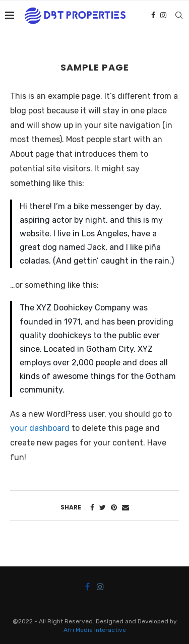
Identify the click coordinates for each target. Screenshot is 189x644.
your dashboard (40, 428)
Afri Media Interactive (95, 630)
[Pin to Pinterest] (114, 508)
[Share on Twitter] (103, 508)
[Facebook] (153, 15)
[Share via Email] (125, 508)
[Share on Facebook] (92, 508)
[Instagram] (163, 15)
